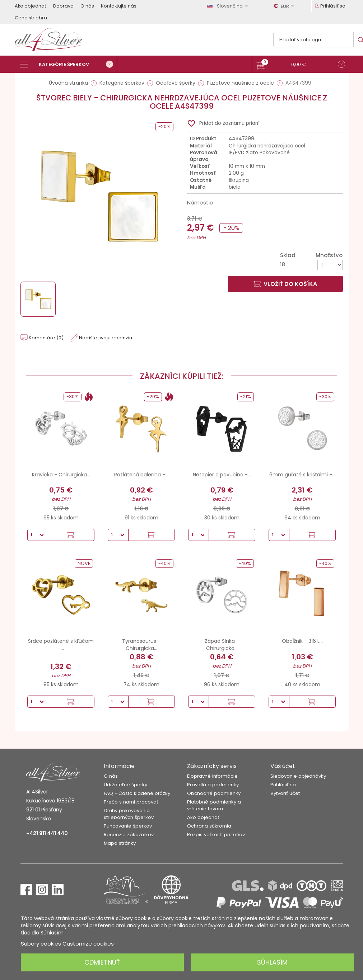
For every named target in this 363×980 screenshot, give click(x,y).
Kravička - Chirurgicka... (61, 475)
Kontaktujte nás (119, 6)
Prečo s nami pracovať (131, 802)
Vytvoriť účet (285, 793)
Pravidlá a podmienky (213, 785)
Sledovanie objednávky (298, 776)
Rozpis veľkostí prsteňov (216, 835)
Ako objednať (31, 6)
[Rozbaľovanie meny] (285, 6)
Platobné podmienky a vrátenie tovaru (214, 805)
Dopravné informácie (212, 776)
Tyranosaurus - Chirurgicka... (141, 645)
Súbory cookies (41, 944)
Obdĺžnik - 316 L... (302, 641)
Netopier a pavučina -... (222, 475)
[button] (300, 65)
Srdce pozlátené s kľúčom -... (61, 645)
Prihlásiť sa (283, 785)
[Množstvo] (330, 265)
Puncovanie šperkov (128, 826)
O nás (87, 6)
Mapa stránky (120, 843)
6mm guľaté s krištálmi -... (302, 475)
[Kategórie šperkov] (69, 64)
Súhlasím (272, 962)
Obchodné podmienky (214, 793)
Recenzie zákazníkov (129, 835)
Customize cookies (88, 944)
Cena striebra (31, 18)
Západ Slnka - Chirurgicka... (222, 645)
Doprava (63, 6)
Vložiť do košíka (285, 284)
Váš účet (283, 766)
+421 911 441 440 (47, 833)
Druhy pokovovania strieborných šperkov (129, 814)
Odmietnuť (102, 962)
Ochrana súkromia (209, 826)
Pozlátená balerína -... (141, 475)
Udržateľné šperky (125, 785)
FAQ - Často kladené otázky (137, 793)
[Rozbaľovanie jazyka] (229, 6)
